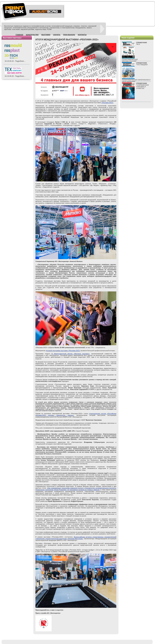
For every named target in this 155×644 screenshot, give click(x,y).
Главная (19, 35)
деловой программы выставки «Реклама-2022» (63, 351)
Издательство (32, 35)
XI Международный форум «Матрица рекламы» (70, 354)
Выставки (46, 35)
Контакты (82, 35)
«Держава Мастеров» (75, 539)
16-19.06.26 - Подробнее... (15, 61)
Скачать (57, 35)
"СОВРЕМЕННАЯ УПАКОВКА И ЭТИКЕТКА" (142, 86)
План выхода (69, 35)
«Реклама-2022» (107, 103)
